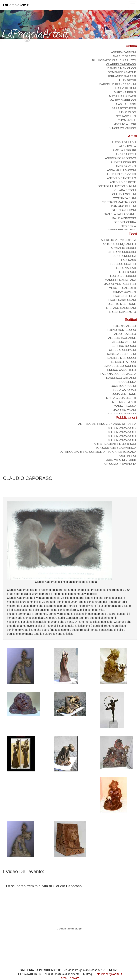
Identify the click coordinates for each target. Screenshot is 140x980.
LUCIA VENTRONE (124, 394)
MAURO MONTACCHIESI (120, 284)
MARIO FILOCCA (125, 406)
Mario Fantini (126, 88)
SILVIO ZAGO (127, 112)
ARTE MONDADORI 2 (122, 432)
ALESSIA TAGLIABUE (122, 338)
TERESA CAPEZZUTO (122, 312)
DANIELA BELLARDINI (121, 354)
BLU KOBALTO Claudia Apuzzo (114, 60)
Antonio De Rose (123, 182)
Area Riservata (70, 978)
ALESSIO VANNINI (124, 342)
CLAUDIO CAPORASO (121, 64)
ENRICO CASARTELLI (122, 370)
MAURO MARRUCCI (123, 100)
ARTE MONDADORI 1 (122, 428)
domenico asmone (122, 72)
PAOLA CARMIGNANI (122, 300)
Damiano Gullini (124, 206)
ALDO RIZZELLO (125, 334)
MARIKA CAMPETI (124, 402)
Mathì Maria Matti (122, 96)
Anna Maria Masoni (121, 170)
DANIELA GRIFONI (124, 210)
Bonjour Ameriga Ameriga (116, 448)
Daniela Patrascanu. (120, 214)
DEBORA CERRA (125, 222)
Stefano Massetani (121, 308)
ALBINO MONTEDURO (121, 330)
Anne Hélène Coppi (121, 174)
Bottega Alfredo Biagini (117, 186)
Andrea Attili (126, 154)
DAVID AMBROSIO (124, 218)
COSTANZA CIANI (124, 198)
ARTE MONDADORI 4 (122, 440)
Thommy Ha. (127, 120)
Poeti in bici (127, 456)
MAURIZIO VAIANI (124, 410)
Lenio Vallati (126, 268)
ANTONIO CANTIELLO (121, 178)
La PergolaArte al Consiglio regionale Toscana (98, 452)
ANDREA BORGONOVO (120, 158)
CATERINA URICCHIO (122, 252)
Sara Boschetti (124, 108)
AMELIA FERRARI (124, 150)
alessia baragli (124, 142)
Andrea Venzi (126, 166)
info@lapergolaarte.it (109, 974)
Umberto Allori (124, 124)
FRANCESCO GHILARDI (120, 378)
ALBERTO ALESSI (124, 326)
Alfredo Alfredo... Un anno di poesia (107, 424)
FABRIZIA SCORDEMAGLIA (118, 374)
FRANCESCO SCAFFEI (121, 264)
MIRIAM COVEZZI (124, 292)
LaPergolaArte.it (16, 5)
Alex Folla (128, 146)
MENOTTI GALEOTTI (122, 288)
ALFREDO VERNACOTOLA (118, 240)
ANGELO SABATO (124, 56)
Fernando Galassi (122, 76)
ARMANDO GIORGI (123, 248)
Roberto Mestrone (121, 304)
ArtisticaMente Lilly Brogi (115, 444)
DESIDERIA (128, 226)
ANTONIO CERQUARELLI (119, 244)
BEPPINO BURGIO (124, 346)
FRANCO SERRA (125, 382)
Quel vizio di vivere (121, 460)
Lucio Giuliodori (123, 276)
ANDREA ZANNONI (124, 52)
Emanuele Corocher (120, 366)
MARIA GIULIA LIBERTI (121, 398)
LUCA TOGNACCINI (123, 386)
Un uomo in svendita (120, 464)
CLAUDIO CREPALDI (122, 350)
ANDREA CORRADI (123, 162)
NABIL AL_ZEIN (126, 104)
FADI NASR (129, 260)
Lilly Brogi (128, 80)
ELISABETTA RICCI (123, 362)
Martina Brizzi (125, 92)
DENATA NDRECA (124, 256)
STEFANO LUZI (126, 116)
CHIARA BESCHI (125, 190)
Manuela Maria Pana (120, 280)
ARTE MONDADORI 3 (122, 436)
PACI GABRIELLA (125, 296)
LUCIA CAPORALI (124, 390)
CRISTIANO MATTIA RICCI (119, 202)
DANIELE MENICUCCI (122, 68)
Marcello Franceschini (117, 84)
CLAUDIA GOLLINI (124, 194)
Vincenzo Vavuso (123, 128)
